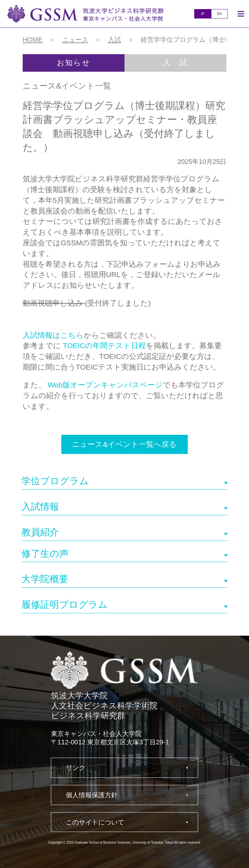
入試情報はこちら (53, 335)
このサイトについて (95, 822)
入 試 (175, 63)
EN (219, 14)
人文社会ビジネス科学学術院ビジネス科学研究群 (86, 14)
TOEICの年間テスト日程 (104, 346)
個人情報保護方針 (92, 795)
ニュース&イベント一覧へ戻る (124, 444)
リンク (76, 768)
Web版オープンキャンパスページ (105, 385)
